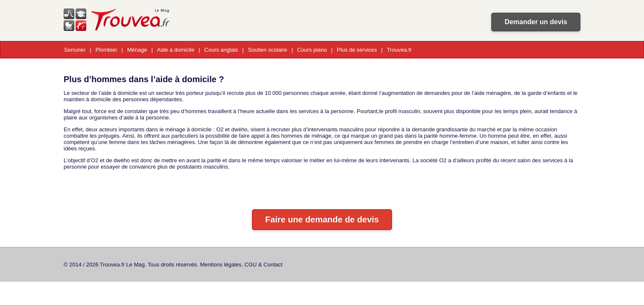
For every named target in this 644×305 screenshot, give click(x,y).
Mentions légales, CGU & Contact (241, 265)
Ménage (137, 50)
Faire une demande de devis (322, 219)
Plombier (106, 50)
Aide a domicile (176, 50)
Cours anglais (221, 50)
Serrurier (75, 50)
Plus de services (357, 50)
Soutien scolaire (267, 50)
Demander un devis (536, 22)
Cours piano (312, 50)
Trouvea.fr (399, 50)
